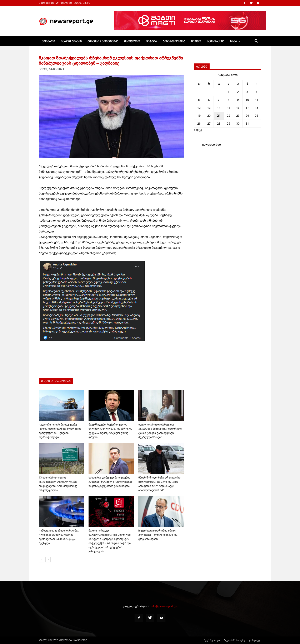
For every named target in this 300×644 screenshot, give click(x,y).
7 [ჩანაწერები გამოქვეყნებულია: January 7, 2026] (219, 100)
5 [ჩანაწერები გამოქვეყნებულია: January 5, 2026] (199, 100)
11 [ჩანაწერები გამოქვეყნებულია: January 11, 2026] (257, 100)
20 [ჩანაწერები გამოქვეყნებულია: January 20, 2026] (209, 116)
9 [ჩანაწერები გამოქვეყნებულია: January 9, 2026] (238, 100)
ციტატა (151, 41)
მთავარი (48, 41)
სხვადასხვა (216, 41)
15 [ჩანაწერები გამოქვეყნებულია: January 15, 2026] (229, 108)
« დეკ (198, 130)
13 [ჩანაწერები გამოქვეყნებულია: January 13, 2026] (209, 108)
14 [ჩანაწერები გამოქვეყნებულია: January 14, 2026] (219, 108)
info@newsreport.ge (164, 606)
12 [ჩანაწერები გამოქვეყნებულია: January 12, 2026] (199, 108)
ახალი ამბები (71, 41)
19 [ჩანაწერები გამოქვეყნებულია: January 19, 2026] (199, 116)
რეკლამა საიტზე (234, 640)
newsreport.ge (211, 145)
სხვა (235, 41)
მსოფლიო (132, 41)
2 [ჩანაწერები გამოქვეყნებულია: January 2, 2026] (238, 92)
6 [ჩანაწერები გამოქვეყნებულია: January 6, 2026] (209, 100)
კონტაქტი (255, 640)
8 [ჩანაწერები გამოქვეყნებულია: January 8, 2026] (229, 100)
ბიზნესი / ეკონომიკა (103, 41)
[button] (256, 42)
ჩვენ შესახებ (212, 640)
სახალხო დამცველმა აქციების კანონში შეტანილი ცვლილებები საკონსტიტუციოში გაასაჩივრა (111, 482)
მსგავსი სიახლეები (56, 381)
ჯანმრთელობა (174, 41)
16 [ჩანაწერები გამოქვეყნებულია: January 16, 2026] (238, 108)
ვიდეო (196, 41)
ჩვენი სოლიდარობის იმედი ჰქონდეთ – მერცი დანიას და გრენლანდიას (158, 535)
